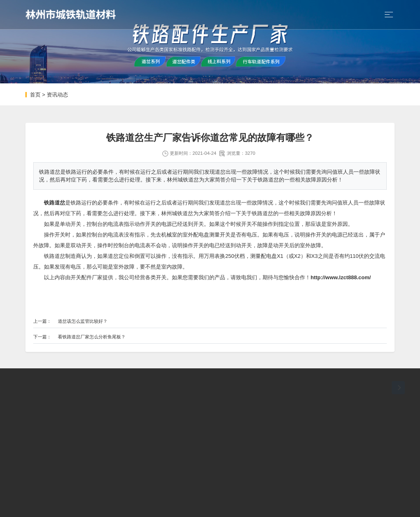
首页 (35, 95)
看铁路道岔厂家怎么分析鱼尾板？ (92, 337)
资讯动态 (57, 95)
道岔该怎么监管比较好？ (83, 321)
